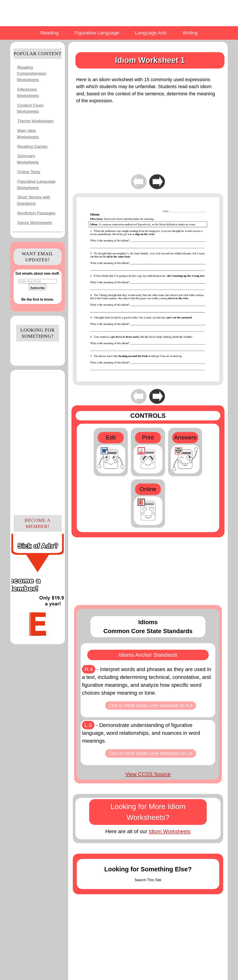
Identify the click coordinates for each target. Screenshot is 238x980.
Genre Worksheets (35, 223)
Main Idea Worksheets (28, 134)
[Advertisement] (38, 442)
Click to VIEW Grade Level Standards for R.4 (151, 705)
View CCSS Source (148, 774)
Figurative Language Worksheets (36, 185)
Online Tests (29, 172)
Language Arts (151, 33)
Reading (50, 33)
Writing (190, 33)
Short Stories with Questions (33, 200)
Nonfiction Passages (36, 213)
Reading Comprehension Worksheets (32, 74)
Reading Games (32, 146)
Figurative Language (97, 33)
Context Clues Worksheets (30, 108)
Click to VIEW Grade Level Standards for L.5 (151, 753)
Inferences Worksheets (28, 93)
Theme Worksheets (35, 121)
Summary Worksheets (28, 159)
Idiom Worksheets (170, 831)
